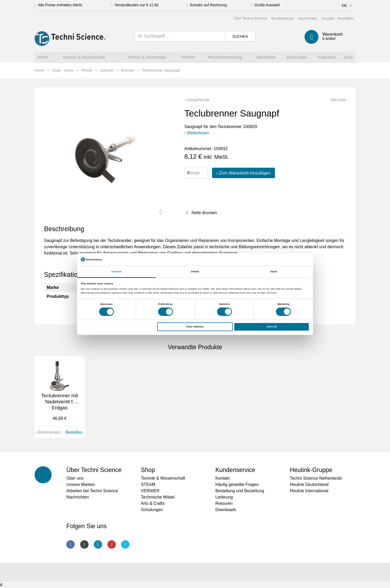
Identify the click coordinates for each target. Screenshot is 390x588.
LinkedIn (98, 544)
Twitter (125, 544)
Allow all (272, 327)
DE (347, 6)
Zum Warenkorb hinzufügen (245, 173)
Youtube (112, 544)
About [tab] (274, 272)
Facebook (71, 544)
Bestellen (71, 432)
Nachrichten (308, 18)
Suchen (240, 36)
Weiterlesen (198, 133)
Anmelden (346, 18)
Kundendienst (283, 18)
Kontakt (328, 18)
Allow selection (195, 327)
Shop (148, 470)
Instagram (84, 544)
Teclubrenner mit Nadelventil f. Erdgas (59, 402)
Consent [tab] (116, 272)
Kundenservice (235, 470)
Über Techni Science (250, 18)
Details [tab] (195, 272)
